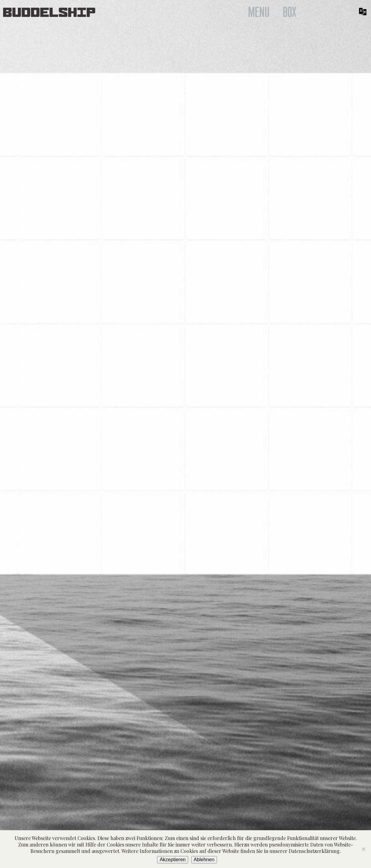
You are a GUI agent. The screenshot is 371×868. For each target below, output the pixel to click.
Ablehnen (204, 860)
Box (290, 12)
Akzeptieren (173, 860)
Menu (259, 12)
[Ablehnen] (363, 849)
